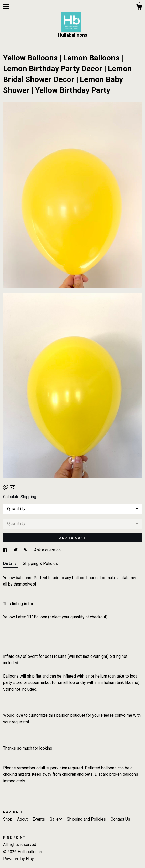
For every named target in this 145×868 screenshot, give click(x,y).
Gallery (56, 819)
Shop (8, 819)
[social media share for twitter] (16, 550)
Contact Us (120, 819)
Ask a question (47, 550)
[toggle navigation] (6, 6)
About (23, 819)
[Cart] (139, 8)
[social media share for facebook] (6, 550)
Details (10, 564)
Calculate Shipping (20, 497)
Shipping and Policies (87, 819)
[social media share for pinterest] (26, 550)
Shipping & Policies (40, 564)
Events (39, 819)
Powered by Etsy (18, 859)
